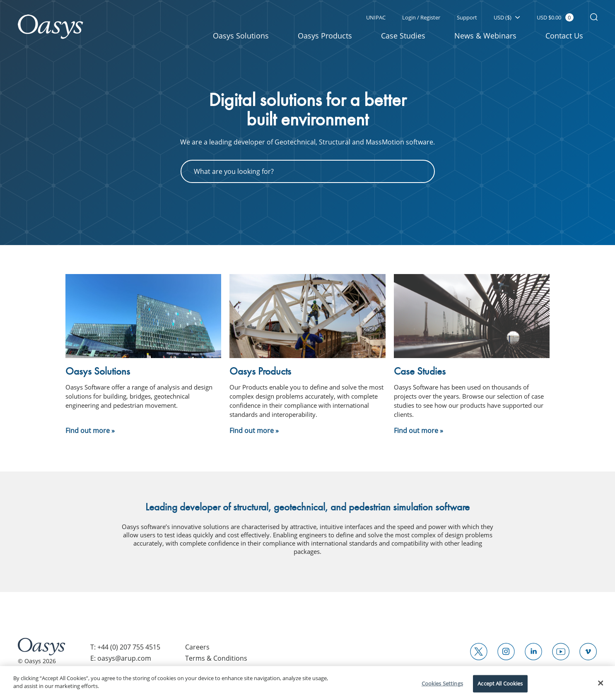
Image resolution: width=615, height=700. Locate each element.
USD (507, 17)
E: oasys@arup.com (121, 658)
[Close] (601, 683)
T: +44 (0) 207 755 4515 (125, 647)
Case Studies (403, 36)
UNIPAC (376, 17)
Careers (197, 647)
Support (467, 17)
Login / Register (421, 17)
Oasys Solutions (241, 36)
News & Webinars (485, 36)
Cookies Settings (442, 683)
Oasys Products (325, 36)
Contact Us (564, 36)
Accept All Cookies (500, 683)
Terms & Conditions (216, 658)
